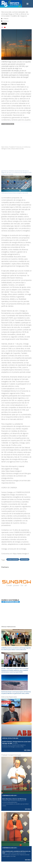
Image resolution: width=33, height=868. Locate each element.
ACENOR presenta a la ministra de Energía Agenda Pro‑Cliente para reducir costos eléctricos (16, 649)
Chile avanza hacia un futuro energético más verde (15, 193)
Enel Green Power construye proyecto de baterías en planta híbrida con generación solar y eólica (16, 693)
